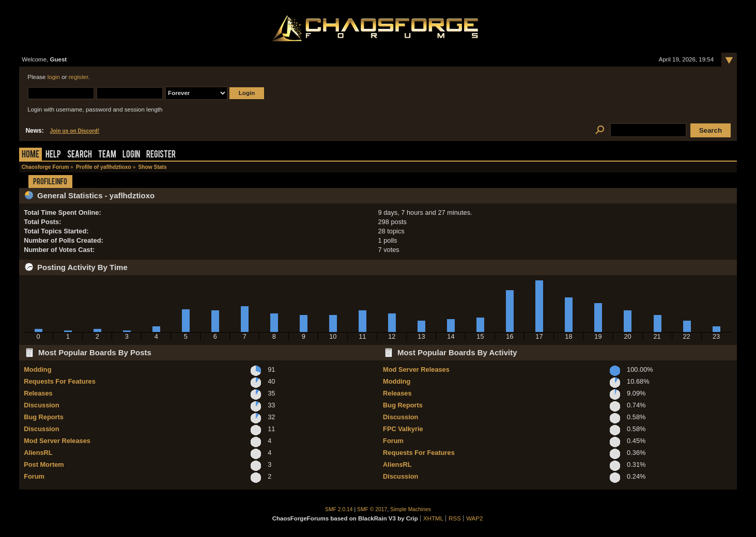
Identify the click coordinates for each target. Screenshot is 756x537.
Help (53, 155)
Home (30, 155)
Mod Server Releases (57, 441)
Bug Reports (44, 417)
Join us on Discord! (75, 131)
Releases (38, 393)
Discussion (41, 405)
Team (107, 155)
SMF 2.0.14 (339, 509)
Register (161, 155)
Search (80, 155)
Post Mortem (44, 464)
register (79, 77)
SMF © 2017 (372, 509)
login (54, 77)
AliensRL (38, 453)
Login (131, 155)
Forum (34, 476)
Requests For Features (60, 381)
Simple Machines (411, 509)
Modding (37, 369)
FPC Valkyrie (403, 429)
